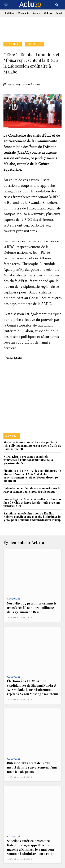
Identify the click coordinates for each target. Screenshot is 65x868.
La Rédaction (33, 84)
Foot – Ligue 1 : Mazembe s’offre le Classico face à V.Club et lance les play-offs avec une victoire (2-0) (32, 502)
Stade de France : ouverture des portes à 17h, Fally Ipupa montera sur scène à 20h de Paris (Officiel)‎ (32, 446)
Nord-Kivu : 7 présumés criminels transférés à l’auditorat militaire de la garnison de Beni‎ (28, 460)
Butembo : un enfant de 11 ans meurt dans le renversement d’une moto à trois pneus (32, 490)
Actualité (13, 44)
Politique (35, 44)
